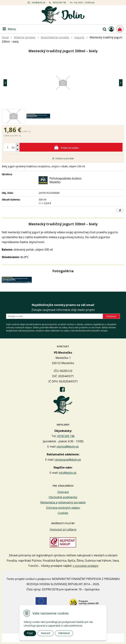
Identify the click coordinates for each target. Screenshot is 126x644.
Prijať (30, 633)
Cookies (63, 513)
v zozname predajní (86, 566)
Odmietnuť (64, 633)
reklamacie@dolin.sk (68, 460)
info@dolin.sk (38, 3)
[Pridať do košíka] (63, 147)
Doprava (63, 492)
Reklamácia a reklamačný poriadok (63, 502)
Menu (9, 29)
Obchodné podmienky (63, 497)
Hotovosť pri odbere (63, 529)
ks (13, 147)
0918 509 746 (59, 3)
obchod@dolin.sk (68, 447)
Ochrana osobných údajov (63, 508)
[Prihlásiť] (111, 29)
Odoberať (111, 316)
